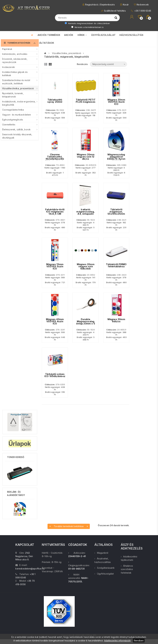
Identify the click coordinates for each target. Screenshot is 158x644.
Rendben (139, 641)
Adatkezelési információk (117, 641)
